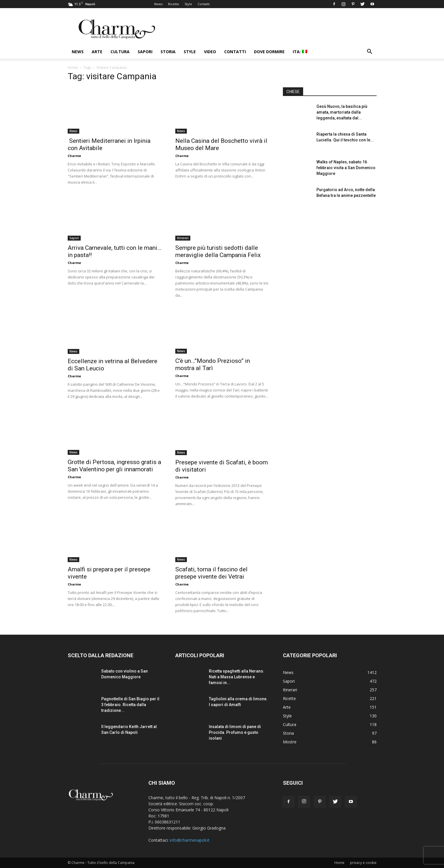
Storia (168, 52)
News (158, 4)
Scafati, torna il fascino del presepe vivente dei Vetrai (211, 573)
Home (73, 68)
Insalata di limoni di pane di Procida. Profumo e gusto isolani (235, 732)
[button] (370, 52)
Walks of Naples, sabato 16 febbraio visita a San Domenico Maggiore (346, 168)
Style (188, 4)
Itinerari (183, 238)
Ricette (174, 4)
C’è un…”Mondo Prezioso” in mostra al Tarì (213, 364)
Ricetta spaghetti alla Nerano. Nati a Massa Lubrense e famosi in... (237, 677)
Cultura (120, 52)
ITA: (300, 52)
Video (210, 52)
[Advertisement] (330, 257)
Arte (97, 52)
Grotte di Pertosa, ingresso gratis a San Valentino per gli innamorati (114, 466)
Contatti (204, 4)
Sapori (145, 52)
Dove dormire (269, 52)
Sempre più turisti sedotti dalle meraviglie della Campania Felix (218, 251)
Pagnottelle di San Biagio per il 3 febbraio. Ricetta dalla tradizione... (130, 705)
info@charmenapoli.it (190, 840)
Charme (74, 156)
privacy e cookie (363, 863)
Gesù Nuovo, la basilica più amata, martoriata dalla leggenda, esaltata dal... (342, 112)
